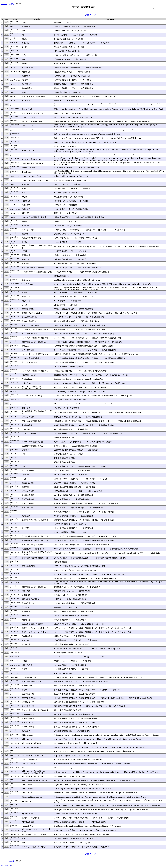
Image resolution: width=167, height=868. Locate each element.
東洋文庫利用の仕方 (6, 865)
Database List (4, 4)
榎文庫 (12, 3)
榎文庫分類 (12, 5)
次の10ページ (91, 15)
